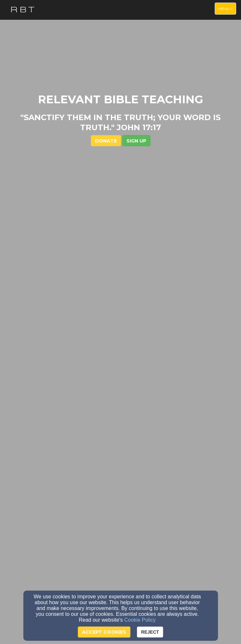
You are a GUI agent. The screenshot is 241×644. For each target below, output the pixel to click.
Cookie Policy (140, 620)
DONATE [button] (106, 141)
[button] (136, 141)
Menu (227, 8)
